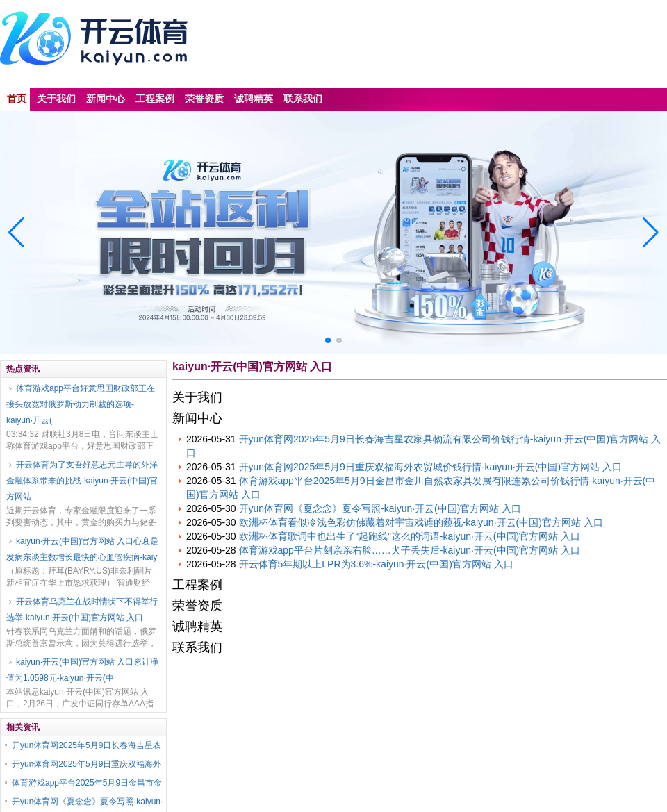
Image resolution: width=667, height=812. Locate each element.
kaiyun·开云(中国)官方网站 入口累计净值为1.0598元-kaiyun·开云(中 (82, 670)
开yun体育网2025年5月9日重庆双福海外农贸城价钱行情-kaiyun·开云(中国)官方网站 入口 (431, 467)
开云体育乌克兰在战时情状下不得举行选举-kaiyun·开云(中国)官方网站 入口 (82, 610)
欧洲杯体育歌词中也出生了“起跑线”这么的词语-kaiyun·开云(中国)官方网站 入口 (410, 536)
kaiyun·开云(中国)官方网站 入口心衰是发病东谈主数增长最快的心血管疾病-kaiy (82, 549)
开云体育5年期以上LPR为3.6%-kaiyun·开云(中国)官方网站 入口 (376, 564)
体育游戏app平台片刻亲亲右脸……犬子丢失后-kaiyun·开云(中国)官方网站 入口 (410, 550)
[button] (651, 233)
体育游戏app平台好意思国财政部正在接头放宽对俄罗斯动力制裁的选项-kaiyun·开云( (81, 404)
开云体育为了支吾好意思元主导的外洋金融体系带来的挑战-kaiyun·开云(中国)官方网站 (82, 481)
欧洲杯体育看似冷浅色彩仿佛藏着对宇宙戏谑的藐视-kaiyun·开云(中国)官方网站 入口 (421, 522)
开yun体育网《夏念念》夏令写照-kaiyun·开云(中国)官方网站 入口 (380, 508)
